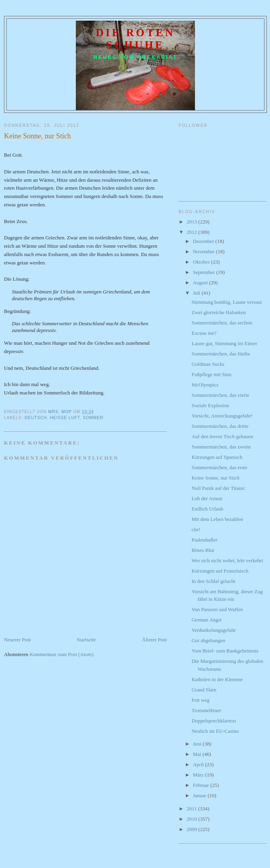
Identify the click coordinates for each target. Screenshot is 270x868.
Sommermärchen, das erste (219, 467)
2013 (192, 222)
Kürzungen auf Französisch (220, 571)
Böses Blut (203, 550)
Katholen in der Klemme (217, 679)
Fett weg (200, 700)
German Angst (206, 620)
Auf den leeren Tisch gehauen (222, 436)
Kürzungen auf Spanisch (217, 457)
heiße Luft (65, 418)
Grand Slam (204, 690)
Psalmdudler (204, 540)
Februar (202, 785)
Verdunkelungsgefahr (213, 630)
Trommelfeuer (206, 710)
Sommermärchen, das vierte (220, 395)
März (199, 775)
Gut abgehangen (208, 640)
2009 (192, 829)
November (204, 251)
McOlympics (205, 385)
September (205, 272)
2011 (192, 809)
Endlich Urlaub (207, 509)
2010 (192, 819)
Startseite (86, 640)
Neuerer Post (17, 640)
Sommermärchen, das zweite (221, 447)
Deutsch (36, 418)
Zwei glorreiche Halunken (218, 312)
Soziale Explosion (210, 405)
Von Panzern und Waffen (217, 609)
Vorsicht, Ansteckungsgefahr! (222, 416)
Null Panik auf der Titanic (218, 488)
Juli (197, 293)
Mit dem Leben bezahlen (217, 519)
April (199, 764)
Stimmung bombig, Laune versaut (227, 302)
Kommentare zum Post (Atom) (62, 654)
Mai (198, 754)
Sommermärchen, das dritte (220, 426)
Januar (200, 795)
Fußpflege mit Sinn (211, 374)
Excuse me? (204, 333)
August (201, 283)
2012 (192, 232)
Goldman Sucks (208, 364)
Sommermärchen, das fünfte (221, 354)
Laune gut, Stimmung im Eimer (224, 343)
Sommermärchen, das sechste (222, 323)
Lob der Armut (207, 498)
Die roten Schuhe (135, 39)
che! (196, 529)
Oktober (202, 262)
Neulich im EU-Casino (215, 731)
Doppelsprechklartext (214, 721)
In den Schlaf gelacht (213, 581)
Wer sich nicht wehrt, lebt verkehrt (227, 560)
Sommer (93, 418)
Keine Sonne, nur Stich (215, 478)
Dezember (204, 241)
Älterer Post (154, 640)
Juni (198, 744)
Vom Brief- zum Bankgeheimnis (225, 651)
